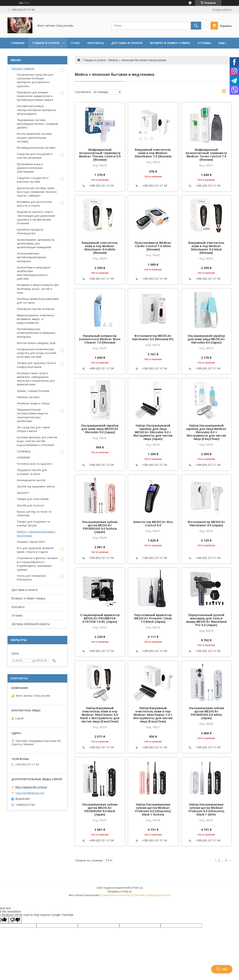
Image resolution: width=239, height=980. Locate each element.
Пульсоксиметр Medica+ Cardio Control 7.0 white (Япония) (153, 246)
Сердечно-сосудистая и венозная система (33, 180)
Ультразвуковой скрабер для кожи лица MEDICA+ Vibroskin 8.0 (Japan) (206, 339)
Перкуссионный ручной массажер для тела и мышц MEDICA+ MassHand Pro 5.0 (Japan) (206, 620)
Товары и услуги (46, 43)
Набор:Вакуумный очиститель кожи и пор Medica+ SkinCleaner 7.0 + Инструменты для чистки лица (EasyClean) (153, 715)
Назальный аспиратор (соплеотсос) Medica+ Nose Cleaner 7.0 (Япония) (100, 339)
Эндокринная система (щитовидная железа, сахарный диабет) (37, 124)
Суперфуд (24, 451)
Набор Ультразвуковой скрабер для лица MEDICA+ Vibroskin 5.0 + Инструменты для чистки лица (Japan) (153, 432)
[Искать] (196, 26)
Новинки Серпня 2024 (31, 542)
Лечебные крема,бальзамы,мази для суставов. (38, 301)
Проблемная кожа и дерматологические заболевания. (30, 168)
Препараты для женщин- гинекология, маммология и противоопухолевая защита (35, 96)
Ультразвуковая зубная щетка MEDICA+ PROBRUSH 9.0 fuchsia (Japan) (100, 527)
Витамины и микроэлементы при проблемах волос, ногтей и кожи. (38, 289)
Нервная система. (28, 397)
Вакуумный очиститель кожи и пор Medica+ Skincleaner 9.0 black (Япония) (206, 248)
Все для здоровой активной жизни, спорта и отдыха (35, 550)
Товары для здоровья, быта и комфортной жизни (36, 365)
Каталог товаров (23, 68)
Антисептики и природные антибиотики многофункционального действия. (34, 273)
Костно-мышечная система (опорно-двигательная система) (34, 138)
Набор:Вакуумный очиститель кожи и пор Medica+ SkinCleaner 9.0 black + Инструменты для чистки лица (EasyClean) (100, 715)
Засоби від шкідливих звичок (36, 486)
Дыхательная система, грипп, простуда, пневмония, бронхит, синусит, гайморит (37, 192)
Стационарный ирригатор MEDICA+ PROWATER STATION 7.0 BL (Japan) (100, 618)
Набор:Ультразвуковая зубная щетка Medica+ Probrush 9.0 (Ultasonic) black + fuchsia (153, 809)
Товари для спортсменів (33, 499)
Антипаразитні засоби (31, 480)
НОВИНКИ (23, 458)
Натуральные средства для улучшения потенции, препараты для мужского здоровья (35, 80)
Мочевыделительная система (36, 148)
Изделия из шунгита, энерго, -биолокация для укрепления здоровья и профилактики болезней (36, 218)
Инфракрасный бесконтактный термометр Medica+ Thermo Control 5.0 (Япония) (100, 155)
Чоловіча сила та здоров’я (34, 464)
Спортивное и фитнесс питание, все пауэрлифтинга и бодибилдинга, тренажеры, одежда (37, 564)
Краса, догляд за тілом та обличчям (34, 514)
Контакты (96, 43)
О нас (75, 43)
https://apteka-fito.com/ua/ (31, 787)
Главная (18, 43)
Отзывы (204, 43)
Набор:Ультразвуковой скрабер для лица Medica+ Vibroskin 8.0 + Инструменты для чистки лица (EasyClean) (206, 432)
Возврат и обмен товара (170, 43)
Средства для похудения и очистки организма (35, 156)
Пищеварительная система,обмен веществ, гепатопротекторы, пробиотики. (33, 415)
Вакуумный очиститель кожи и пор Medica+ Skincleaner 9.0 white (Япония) (100, 248)
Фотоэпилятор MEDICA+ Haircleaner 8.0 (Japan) (206, 524)
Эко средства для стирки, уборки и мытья (34, 429)
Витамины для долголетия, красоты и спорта (34, 204)
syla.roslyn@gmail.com (30, 793)
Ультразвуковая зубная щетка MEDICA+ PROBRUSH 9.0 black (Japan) (100, 809)
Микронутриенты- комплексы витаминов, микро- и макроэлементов (36, 319)
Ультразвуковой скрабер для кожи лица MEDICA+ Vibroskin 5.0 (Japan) (100, 429)
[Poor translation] (15, 920)
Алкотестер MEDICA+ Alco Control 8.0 (153, 524)
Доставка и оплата (127, 43)
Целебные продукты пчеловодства (30, 231)
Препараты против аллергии (35, 309)
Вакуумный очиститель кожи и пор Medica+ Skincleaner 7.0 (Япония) (153, 153)
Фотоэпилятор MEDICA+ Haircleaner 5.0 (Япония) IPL (153, 337)
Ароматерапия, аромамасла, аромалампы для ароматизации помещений (36, 243)
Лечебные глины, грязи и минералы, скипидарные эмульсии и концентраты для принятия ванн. (36, 379)
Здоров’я (23, 493)
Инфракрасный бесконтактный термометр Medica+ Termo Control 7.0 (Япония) (206, 155)
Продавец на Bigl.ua (119, 892)
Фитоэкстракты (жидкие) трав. (36, 343)
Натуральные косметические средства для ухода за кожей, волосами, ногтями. (37, 353)
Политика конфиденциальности (152, 895)
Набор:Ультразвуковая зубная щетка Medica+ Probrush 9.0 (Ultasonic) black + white (206, 809)
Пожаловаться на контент (116, 895)
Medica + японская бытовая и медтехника (36, 534)
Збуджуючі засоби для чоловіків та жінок (32, 472)
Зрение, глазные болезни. (33, 391)
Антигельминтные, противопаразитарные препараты (31, 257)
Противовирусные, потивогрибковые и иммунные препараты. (36, 333)
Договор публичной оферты (31, 624)
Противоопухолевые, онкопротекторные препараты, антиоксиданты (37, 110)
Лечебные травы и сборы (33, 403)
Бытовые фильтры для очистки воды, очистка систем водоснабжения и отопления (37, 441)
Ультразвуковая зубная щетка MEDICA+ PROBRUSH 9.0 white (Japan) (206, 713)
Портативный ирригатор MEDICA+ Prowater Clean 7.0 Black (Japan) (153, 618)
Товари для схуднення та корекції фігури (33, 524)
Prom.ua (138, 888)
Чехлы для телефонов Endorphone (31, 578)
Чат (222, 969)
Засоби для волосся (30, 505)
